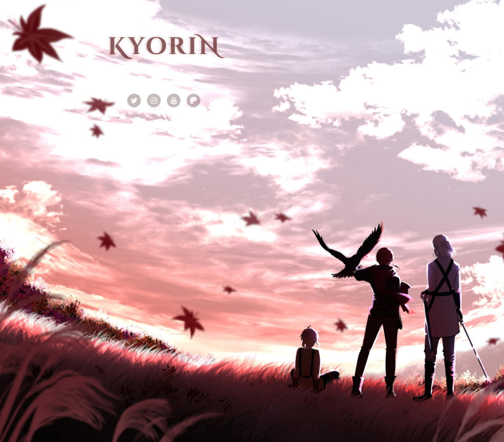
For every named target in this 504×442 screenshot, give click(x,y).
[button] (135, 101)
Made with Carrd (165, 405)
